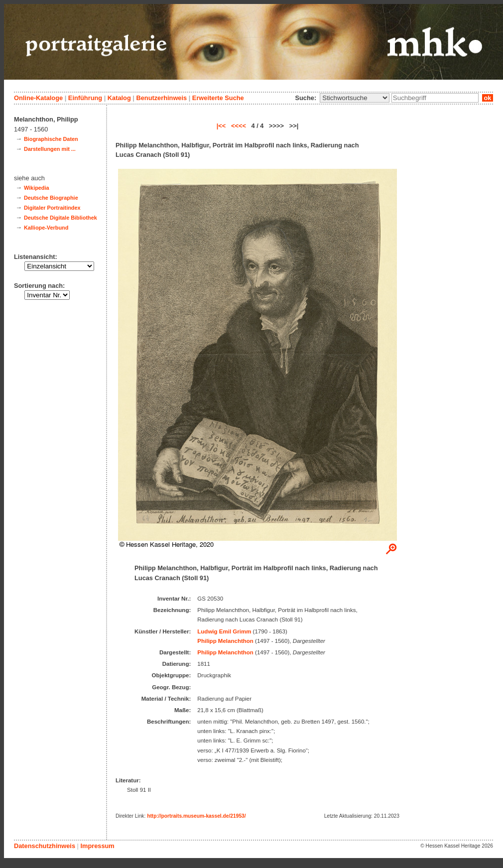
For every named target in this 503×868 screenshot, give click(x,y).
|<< (221, 126)
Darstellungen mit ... (50, 149)
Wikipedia (37, 188)
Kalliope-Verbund (46, 228)
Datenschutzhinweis (45, 846)
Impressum (97, 846)
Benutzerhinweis (161, 98)
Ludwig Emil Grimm (224, 631)
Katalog (119, 98)
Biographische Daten (51, 139)
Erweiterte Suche (218, 98)
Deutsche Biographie (51, 198)
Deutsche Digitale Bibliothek (61, 218)
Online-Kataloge (38, 98)
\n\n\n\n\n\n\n (355, 98)
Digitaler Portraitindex (52, 208)
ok (488, 98)
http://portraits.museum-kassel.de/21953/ (196, 816)
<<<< (239, 126)
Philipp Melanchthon (225, 641)
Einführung (85, 98)
